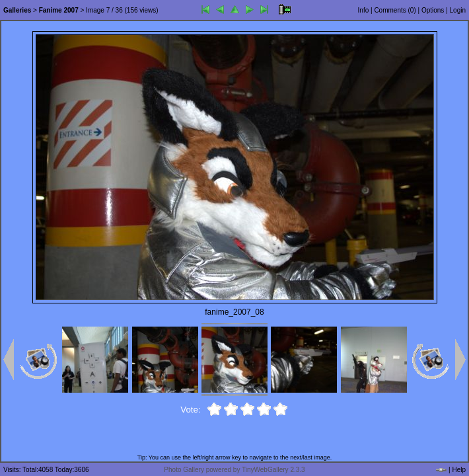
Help (459, 470)
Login (458, 10)
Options (433, 10)
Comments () (395, 10)
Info (364, 10)
